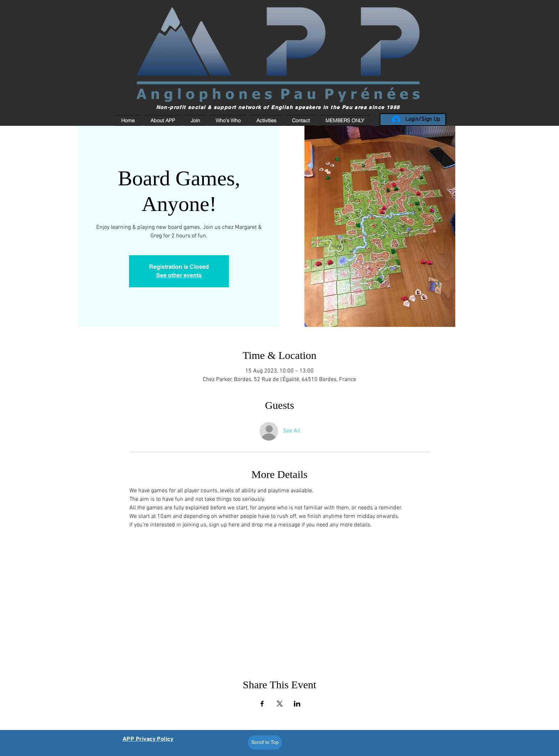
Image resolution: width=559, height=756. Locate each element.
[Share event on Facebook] (262, 704)
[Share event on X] (280, 704)
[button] (344, 120)
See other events (179, 275)
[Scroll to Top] (265, 742)
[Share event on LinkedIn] (297, 704)
